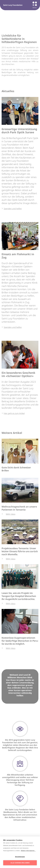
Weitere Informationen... (28, 851)
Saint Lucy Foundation (13, 5)
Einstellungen (20, 857)
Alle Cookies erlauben (20, 863)
